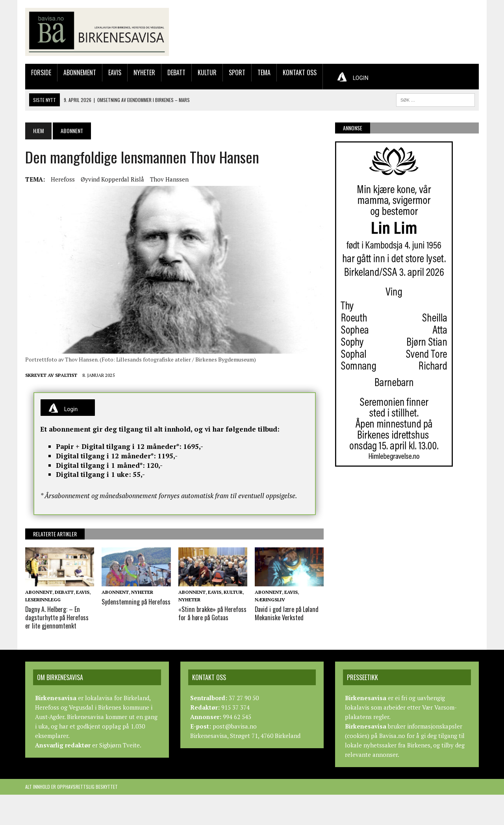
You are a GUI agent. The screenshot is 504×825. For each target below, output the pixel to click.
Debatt (176, 72)
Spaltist (66, 375)
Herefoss (63, 179)
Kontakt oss (300, 72)
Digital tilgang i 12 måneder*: (106, 456)
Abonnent (39, 592)
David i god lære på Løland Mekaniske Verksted (287, 613)
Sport (237, 72)
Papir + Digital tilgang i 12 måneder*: (119, 446)
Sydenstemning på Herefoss (135, 602)
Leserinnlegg (43, 600)
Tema (264, 72)
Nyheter (144, 72)
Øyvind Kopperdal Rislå (112, 179)
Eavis (115, 72)
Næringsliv (270, 600)
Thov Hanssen (169, 179)
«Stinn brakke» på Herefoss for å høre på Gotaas (212, 613)
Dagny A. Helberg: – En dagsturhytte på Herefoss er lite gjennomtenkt (57, 617)
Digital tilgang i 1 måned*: (100, 465)
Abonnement (80, 72)
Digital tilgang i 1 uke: (94, 474)
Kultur (207, 72)
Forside (41, 72)
